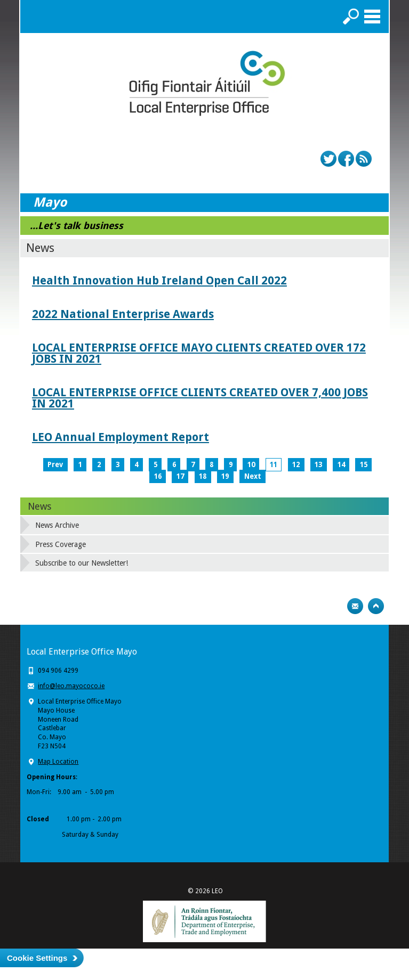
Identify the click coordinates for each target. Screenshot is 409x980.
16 (158, 476)
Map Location (58, 762)
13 (318, 465)
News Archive (57, 525)
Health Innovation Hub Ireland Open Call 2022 (159, 280)
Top (376, 606)
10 (251, 465)
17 (180, 476)
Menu (372, 17)
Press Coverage (61, 544)
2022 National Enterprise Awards (123, 314)
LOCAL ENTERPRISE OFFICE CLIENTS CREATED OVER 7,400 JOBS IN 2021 (200, 398)
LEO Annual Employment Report (121, 437)
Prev (55, 465)
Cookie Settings (37, 958)
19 (225, 476)
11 (274, 465)
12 (296, 465)
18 (203, 476)
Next (253, 476)
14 (341, 465)
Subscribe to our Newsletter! (82, 563)
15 (364, 465)
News (39, 506)
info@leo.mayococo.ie (71, 686)
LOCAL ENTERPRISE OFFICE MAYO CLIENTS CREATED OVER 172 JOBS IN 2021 (199, 353)
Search (351, 17)
